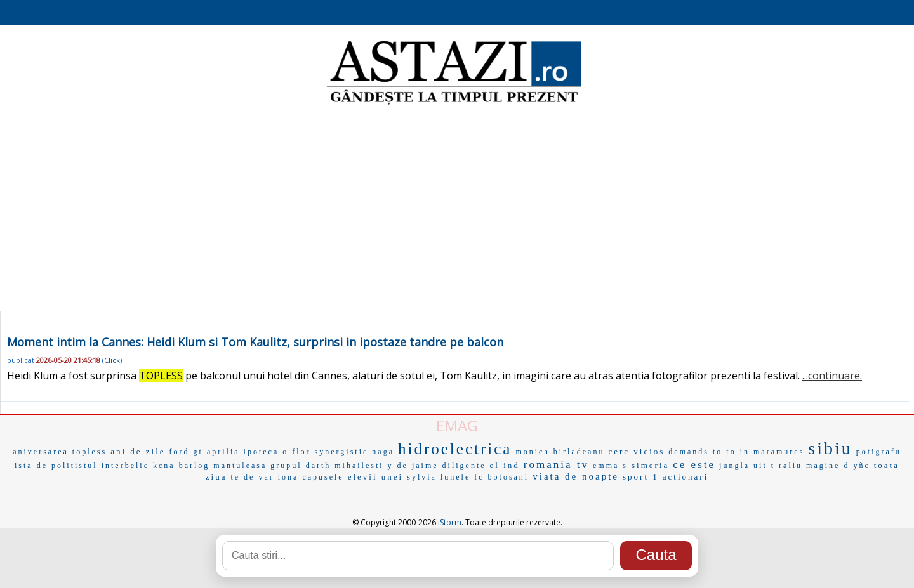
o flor (296, 452)
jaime (425, 466)
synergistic (342, 452)
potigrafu (879, 452)
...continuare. (832, 376)
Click (112, 360)
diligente (464, 466)
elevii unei (376, 477)
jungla (734, 466)
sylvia (422, 477)
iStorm (450, 522)
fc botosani (501, 477)
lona (288, 477)
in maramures (772, 452)
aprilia (223, 452)
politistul (75, 466)
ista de (31, 466)
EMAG (457, 425)
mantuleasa (240, 466)
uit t (764, 466)
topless (89, 452)
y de (398, 466)
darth (319, 466)
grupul (286, 466)
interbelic (125, 466)
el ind (505, 465)
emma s (610, 466)
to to (725, 452)
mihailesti (359, 466)
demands (689, 452)
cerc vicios (636, 451)
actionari (685, 477)
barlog (195, 466)
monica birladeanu (560, 452)
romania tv (556, 465)
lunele (455, 477)
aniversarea (41, 452)
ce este (694, 465)
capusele (323, 477)
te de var (252, 477)
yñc (861, 466)
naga (383, 452)
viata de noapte (576, 476)
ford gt (186, 452)
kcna (164, 466)
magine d (828, 466)
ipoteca (262, 452)
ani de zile (138, 451)
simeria (650, 465)
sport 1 (641, 477)
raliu (791, 466)
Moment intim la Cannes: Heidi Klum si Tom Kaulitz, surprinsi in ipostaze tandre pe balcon (255, 342)
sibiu (830, 448)
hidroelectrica (455, 449)
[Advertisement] (457, 209)
